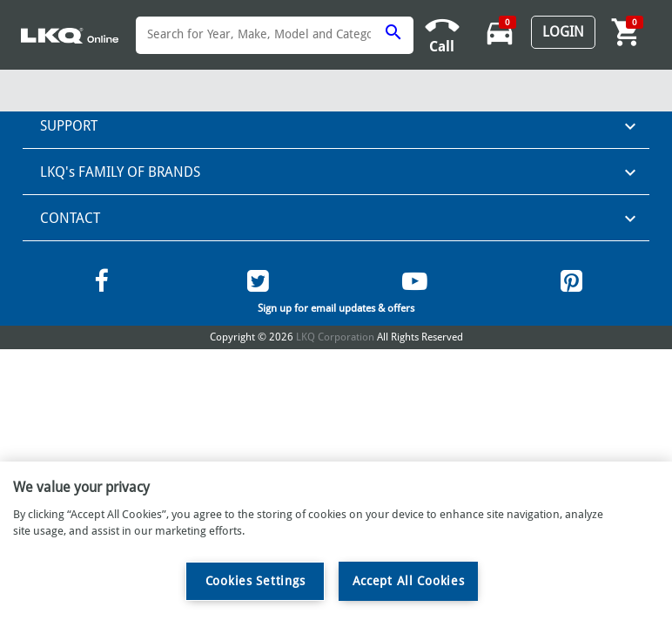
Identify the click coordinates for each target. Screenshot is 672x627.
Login (563, 32)
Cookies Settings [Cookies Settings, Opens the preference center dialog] (255, 581)
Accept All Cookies (409, 581)
